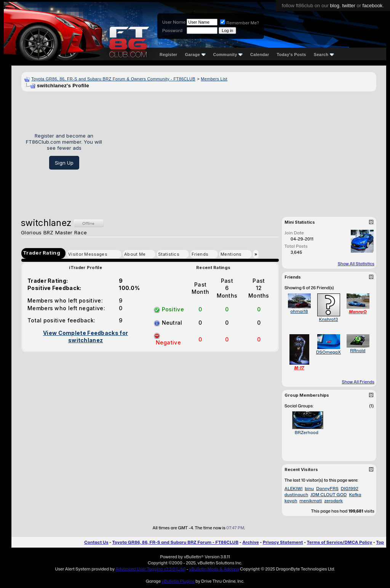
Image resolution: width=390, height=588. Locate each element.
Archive (250, 542)
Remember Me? (240, 23)
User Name (174, 22)
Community (228, 54)
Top (380, 542)
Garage (195, 54)
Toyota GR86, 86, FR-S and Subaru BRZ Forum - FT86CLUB (175, 542)
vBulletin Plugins (178, 581)
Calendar (260, 54)
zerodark (333, 501)
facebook (373, 6)
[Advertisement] (242, 151)
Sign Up (64, 163)
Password (172, 30)
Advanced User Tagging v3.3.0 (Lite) (150, 569)
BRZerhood (307, 433)
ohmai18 (299, 311)
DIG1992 (350, 489)
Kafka (355, 495)
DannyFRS (327, 489)
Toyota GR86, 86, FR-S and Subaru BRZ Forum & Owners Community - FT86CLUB (113, 79)
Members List (214, 79)
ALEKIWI (293, 489)
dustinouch (296, 495)
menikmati (311, 501)
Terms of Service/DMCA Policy (340, 542)
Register (168, 54)
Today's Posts (292, 54)
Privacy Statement (283, 542)
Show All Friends (358, 382)
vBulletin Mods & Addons (214, 569)
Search (324, 54)
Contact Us (96, 542)
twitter (349, 6)
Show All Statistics (356, 264)
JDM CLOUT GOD (329, 495)
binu (309, 489)
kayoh (291, 501)
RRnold (358, 351)
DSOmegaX (328, 352)
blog (335, 6)
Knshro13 (329, 319)
